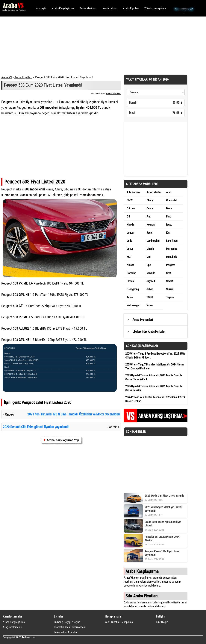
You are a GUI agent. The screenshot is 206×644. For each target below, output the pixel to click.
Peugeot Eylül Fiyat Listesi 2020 (46, 402)
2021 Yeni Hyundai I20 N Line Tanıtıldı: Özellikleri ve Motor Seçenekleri (74, 414)
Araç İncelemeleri (12, 627)
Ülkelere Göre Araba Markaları (149, 332)
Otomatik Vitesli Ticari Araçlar (70, 627)
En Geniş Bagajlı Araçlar (67, 622)
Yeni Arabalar (110, 8)
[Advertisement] (98, 45)
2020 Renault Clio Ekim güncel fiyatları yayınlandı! (36, 427)
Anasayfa (41, 8)
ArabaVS (6, 77)
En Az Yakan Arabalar (66, 632)
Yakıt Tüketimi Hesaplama (119, 622)
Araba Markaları (88, 8)
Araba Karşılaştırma (63, 8)
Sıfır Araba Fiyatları (141, 596)
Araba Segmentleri (143, 320)
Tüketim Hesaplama (155, 8)
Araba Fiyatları (131, 8)
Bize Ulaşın (162, 622)
